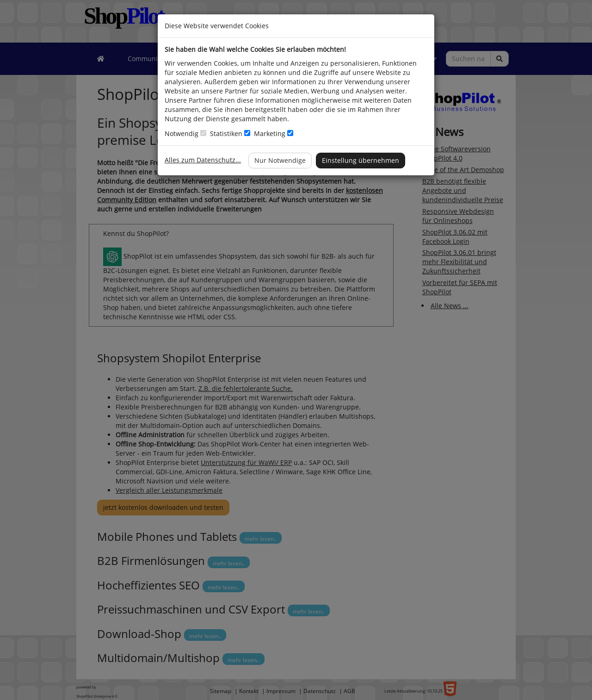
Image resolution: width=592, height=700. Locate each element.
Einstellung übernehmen (361, 160)
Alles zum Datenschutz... (203, 160)
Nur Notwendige (280, 160)
